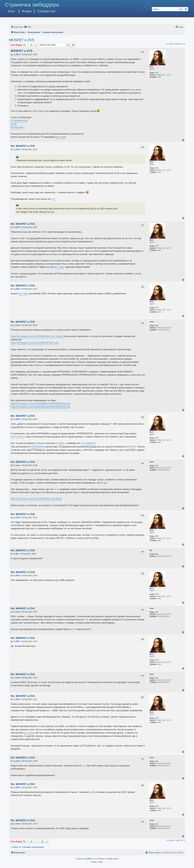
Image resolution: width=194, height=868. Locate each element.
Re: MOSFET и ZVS (23, 146)
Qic (151, 550)
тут (54, 199)
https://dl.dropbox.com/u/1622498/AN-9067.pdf (34, 343)
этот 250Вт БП (88, 443)
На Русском (17, 127)
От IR (14, 124)
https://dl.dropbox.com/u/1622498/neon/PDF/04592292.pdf (40, 407)
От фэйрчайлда (19, 120)
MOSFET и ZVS (22, 40)
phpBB (88, 859)
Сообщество (46, 11)
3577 (157, 73)
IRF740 (132, 447)
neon (152, 322)
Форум (27, 11)
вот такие (60, 267)
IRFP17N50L (17, 437)
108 (157, 326)
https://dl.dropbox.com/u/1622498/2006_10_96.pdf (36, 499)
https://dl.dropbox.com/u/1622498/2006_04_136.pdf (37, 336)
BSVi (152, 67)
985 (157, 554)
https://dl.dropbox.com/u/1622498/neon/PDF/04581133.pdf (40, 404)
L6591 (61, 443)
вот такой (61, 137)
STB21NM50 (37, 447)
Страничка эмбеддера (32, 5)
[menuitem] (28, 27)
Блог (12, 11)
